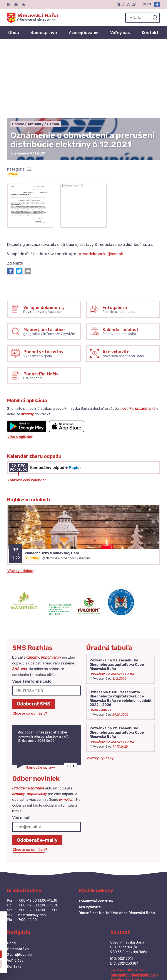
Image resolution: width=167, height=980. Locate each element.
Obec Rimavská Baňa (142, 963)
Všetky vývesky (100, 686)
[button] (67, 694)
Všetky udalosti (21, 499)
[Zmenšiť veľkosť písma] (124, 5)
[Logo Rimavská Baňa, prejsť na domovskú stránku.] (33, 18)
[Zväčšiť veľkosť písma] (134, 5)
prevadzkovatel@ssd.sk (100, 182)
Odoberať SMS (34, 632)
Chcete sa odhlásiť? (30, 641)
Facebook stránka (126, 908)
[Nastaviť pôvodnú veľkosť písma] (128, 5)
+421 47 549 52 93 (127, 898)
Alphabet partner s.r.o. (140, 957)
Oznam (13, 102)
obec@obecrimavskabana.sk (135, 903)
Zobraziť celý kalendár (27, 408)
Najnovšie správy (40, 695)
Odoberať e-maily (37, 768)
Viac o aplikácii (20, 365)
